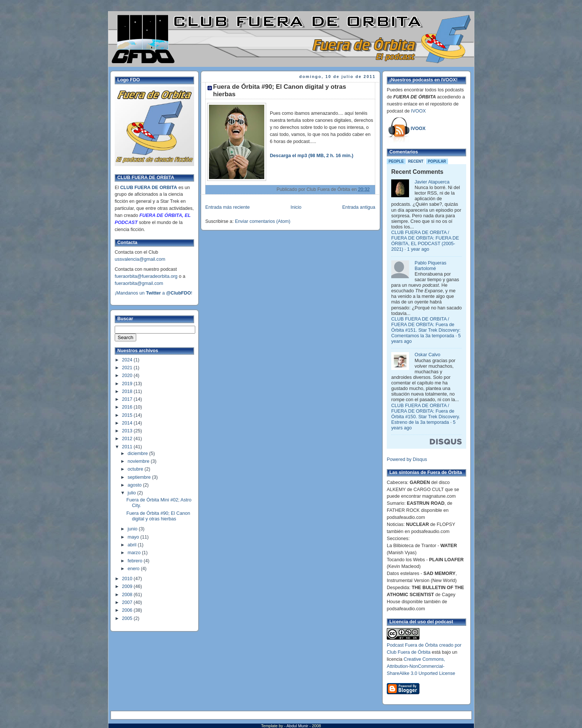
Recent (416, 161)
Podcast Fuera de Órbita (412, 645)
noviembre (139, 461)
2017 (128, 399)
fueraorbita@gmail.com (139, 283)
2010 (128, 579)
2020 (128, 376)
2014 (128, 423)
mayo (134, 537)
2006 (128, 610)
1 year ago (418, 249)
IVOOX (418, 111)
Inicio (296, 207)
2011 (128, 447)
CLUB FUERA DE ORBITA (149, 188)
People (396, 161)
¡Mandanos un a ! (153, 293)
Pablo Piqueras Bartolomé (431, 266)
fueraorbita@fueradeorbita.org (146, 276)
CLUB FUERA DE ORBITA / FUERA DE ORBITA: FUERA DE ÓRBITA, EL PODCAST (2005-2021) (425, 241)
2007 (128, 602)
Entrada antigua (359, 207)
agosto (135, 485)
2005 (128, 618)
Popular (437, 161)
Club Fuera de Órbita (409, 652)
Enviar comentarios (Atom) (263, 221)
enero (134, 569)
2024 (128, 360)
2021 (128, 368)
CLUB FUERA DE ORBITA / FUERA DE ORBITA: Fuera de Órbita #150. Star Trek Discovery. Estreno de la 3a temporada (426, 414)
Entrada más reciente (228, 207)
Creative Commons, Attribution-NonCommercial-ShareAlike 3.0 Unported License (421, 666)
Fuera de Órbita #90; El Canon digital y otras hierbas (158, 516)
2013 (128, 431)
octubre (136, 469)
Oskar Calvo (427, 355)
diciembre (138, 454)
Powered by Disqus (407, 459)
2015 (128, 415)
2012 (128, 439)
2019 (128, 384)
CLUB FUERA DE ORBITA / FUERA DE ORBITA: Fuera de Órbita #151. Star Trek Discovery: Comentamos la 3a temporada (426, 327)
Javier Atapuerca (432, 182)
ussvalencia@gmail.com (140, 259)
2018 (128, 391)
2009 (128, 586)
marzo (135, 553)
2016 (128, 407)
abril (133, 545)
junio (133, 529)
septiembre (140, 477)
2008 (128, 595)
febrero (136, 561)
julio (133, 493)
